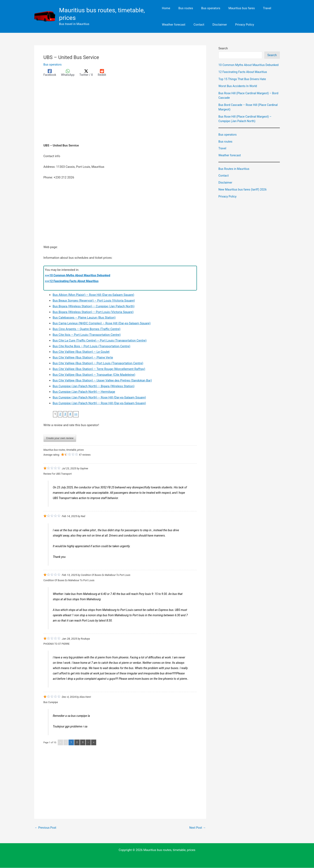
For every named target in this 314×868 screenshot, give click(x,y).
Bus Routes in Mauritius (235, 173)
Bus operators (53, 65)
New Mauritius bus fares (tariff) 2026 (244, 194)
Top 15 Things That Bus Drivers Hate (243, 84)
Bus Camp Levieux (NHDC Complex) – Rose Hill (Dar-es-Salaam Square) (102, 323)
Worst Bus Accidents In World (239, 91)
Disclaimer (226, 187)
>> (76, 414)
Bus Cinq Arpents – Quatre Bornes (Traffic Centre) (86, 329)
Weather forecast (230, 160)
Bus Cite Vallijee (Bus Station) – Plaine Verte (83, 358)
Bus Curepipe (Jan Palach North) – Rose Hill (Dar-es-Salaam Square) (99, 398)
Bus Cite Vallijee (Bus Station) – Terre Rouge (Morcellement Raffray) (99, 369)
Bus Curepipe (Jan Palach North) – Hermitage (84, 392)
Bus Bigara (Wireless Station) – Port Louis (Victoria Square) (93, 312)
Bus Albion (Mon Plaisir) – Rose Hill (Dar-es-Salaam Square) (93, 295)
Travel (223, 153)
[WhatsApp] (69, 73)
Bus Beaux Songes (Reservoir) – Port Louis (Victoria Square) (94, 301)
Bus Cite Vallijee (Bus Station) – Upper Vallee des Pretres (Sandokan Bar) (102, 381)
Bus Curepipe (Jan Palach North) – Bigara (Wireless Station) (94, 386)
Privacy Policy (228, 201)
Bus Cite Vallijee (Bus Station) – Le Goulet (81, 352)
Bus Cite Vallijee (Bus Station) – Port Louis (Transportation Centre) (98, 363)
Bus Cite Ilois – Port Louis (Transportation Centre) (87, 335)
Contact (224, 180)
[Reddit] (104, 73)
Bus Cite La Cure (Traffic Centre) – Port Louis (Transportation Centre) (100, 341)
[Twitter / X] (88, 73)
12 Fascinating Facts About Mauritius (244, 77)
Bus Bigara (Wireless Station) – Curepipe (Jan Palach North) (94, 306)
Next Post (197, 828)
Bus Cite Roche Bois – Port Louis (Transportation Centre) (91, 346)
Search (223, 48)
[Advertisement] (120, 113)
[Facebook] (50, 73)
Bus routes (226, 146)
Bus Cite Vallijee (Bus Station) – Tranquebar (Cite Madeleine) (94, 375)
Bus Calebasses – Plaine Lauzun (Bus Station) (84, 318)
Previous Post (46, 828)
